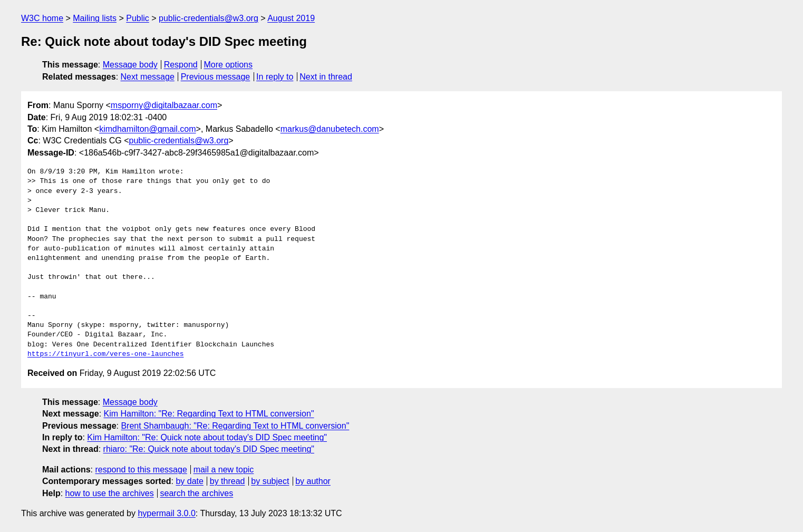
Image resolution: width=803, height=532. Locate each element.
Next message (148, 77)
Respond (181, 65)
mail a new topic (224, 470)
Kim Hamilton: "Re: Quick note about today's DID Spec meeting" (207, 437)
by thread (228, 481)
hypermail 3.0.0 (166, 513)
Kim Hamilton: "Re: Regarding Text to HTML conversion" (209, 414)
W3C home (42, 18)
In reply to (275, 77)
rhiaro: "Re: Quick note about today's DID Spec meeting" (209, 449)
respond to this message (141, 470)
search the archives (197, 493)
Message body (130, 65)
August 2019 (291, 18)
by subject (270, 481)
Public (138, 18)
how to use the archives (110, 493)
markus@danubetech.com (330, 129)
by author (313, 481)
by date (189, 481)
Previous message (216, 77)
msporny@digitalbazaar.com (164, 105)
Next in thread (326, 77)
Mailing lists (95, 18)
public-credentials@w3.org (209, 18)
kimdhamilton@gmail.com (147, 129)
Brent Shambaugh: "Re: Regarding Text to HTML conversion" (235, 426)
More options (229, 65)
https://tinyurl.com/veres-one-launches (105, 354)
